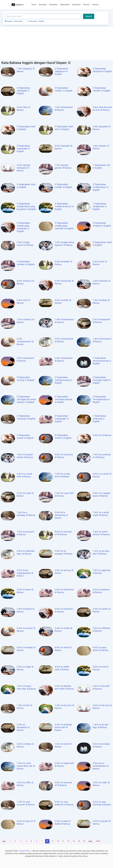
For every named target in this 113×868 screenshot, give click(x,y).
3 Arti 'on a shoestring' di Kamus (61, 515)
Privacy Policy (25, 851)
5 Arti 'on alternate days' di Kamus (26, 552)
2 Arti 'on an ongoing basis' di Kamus (25, 573)
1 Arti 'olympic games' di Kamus (63, 166)
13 (74, 841)
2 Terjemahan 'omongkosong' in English (101, 399)
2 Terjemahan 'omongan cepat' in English (102, 380)
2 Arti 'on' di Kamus (102, 435)
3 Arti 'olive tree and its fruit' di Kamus (102, 109)
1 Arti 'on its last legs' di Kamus (101, 726)
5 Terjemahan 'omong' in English (26, 379)
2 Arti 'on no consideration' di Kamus (101, 766)
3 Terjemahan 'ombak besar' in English (101, 187)
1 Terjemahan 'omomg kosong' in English (102, 361)
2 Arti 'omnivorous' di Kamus (64, 359)
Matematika (65, 5)
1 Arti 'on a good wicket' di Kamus (25, 456)
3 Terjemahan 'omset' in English (25, 437)
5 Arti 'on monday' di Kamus (101, 745)
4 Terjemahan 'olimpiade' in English (23, 91)
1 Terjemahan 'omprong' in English (99, 419)
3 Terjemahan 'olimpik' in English (102, 89)
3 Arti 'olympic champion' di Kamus (24, 168)
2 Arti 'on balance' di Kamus (101, 591)
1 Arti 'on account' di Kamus (25, 533)
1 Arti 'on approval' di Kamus (102, 572)
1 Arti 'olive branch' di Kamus (64, 109)
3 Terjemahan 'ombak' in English (63, 186)
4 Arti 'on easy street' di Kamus (101, 649)
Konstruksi (76, 5)
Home (34, 5)
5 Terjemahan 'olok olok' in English (64, 128)
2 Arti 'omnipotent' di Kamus (102, 321)
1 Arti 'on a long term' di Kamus (62, 475)
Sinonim (86, 5)
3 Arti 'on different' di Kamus (102, 630)
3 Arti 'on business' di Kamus (64, 610)
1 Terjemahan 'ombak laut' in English (100, 206)
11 (63, 841)
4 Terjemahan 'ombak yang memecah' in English (23, 227)
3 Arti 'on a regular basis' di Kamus (102, 494)
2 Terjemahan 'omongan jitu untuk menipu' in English (26, 399)
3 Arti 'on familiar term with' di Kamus (64, 687)
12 (68, 841)
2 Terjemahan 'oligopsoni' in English (61, 71)
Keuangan (43, 5)
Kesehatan (53, 5)
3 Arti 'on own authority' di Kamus (64, 803)
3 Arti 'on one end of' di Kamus (63, 784)
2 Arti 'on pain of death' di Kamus (63, 822)
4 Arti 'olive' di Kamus (23, 109)
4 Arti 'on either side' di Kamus (62, 668)
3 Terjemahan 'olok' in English (26, 128)
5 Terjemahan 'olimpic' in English (64, 89)
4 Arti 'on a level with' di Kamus (24, 475)
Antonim (96, 5)
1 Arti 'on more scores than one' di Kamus (26, 766)
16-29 (98, 841)
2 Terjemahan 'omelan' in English (26, 263)
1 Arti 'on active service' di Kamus (101, 533)
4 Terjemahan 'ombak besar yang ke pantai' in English (26, 206)
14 (79, 841)
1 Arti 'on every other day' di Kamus (26, 687)
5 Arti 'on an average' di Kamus (64, 552)
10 (58, 841)
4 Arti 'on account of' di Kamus (63, 533)
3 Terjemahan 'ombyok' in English (102, 224)
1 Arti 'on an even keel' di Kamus (101, 552)
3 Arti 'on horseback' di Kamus (23, 727)
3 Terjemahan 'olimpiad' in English (102, 70)
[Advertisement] (56, 43)
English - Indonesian (14, 21)
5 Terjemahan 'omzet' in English (63, 437)
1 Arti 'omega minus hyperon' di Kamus (64, 244)
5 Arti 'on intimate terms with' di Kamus (63, 727)
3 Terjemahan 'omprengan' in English (62, 419)
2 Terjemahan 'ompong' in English (26, 417)
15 (84, 841)
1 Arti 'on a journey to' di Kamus (102, 456)
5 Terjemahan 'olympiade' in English (23, 149)
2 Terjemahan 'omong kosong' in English (63, 380)
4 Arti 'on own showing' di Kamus (102, 803)
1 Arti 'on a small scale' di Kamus (101, 514)
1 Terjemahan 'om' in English (101, 166)
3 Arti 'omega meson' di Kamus (25, 244)
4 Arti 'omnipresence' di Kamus (25, 341)
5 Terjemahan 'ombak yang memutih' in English (64, 226)
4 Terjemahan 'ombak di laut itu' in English (64, 206)
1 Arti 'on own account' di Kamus (26, 803)
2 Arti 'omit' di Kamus (23, 302)
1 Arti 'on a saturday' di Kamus (26, 514)
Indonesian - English (36, 21)
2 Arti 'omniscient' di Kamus (25, 359)
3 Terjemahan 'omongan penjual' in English (63, 399)
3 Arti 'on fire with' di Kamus (101, 687)
